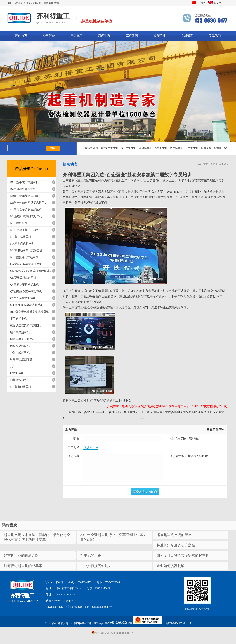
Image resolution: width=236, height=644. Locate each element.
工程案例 (132, 36)
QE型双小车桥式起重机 (24, 285)
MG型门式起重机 (21, 237)
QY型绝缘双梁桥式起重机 (26, 291)
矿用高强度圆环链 (21, 359)
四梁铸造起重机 (20, 380)
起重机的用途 (91, 555)
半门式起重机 (18, 319)
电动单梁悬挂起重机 (23, 339)
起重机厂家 (220, 148)
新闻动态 (104, 36)
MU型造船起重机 (21, 387)
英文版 (215, 3)
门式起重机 (192, 148)
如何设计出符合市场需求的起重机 (183, 555)
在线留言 (187, 36)
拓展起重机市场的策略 (174, 535)
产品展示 (77, 36)
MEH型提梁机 (19, 223)
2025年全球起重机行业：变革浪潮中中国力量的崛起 (113, 537)
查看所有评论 (215, 430)
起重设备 (206, 148)
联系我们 (215, 36)
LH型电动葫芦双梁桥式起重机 (29, 203)
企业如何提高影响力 (96, 566)
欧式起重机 (17, 373)
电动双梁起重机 (20, 346)
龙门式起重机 (129, 148)
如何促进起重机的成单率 (23, 566)
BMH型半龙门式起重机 (24, 182)
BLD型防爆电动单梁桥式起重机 (29, 312)
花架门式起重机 (20, 353)
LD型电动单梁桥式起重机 (26, 196)
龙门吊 (14, 366)
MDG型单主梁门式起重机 (26, 230)
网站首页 (21, 36)
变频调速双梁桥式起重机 (25, 325)
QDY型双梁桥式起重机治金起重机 (31, 271)
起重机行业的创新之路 (21, 555)
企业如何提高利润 (171, 566)
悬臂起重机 (145, 148)
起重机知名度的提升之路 (176, 545)
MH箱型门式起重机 (22, 244)
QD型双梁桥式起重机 (23, 278)
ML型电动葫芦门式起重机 (26, 216)
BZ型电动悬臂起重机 (23, 189)
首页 (213, 164)
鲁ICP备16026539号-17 (178, 623)
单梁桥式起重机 (109, 148)
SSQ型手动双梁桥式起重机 (27, 305)
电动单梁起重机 (20, 332)
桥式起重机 (176, 148)
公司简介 (49, 36)
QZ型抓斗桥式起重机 (23, 298)
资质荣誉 (159, 36)
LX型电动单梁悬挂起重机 (26, 210)
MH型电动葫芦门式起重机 (26, 250)
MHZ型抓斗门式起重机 (24, 257)
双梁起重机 (161, 148)
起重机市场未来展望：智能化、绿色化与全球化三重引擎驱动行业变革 (37, 537)
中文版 (198, 3)
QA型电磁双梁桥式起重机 (26, 264)
